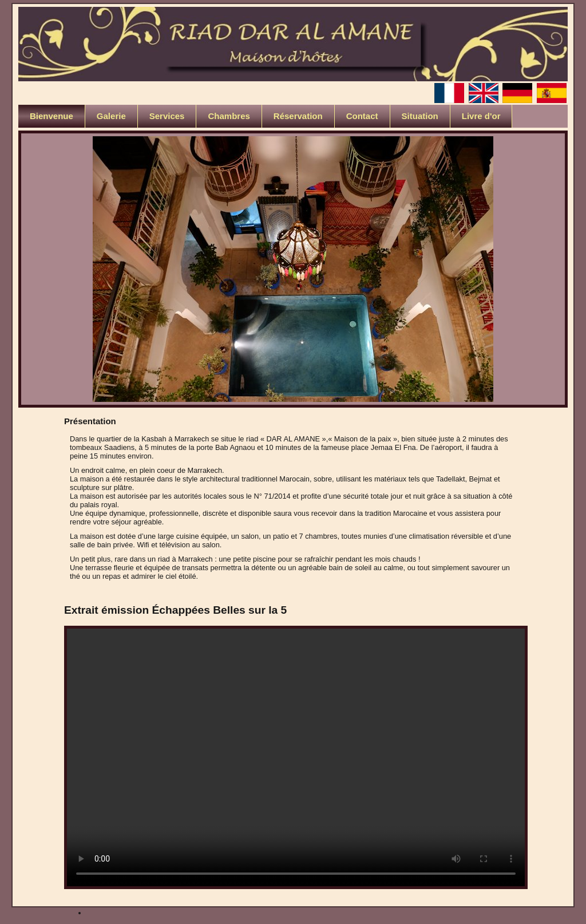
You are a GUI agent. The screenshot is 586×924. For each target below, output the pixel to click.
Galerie (111, 116)
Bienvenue (52, 116)
